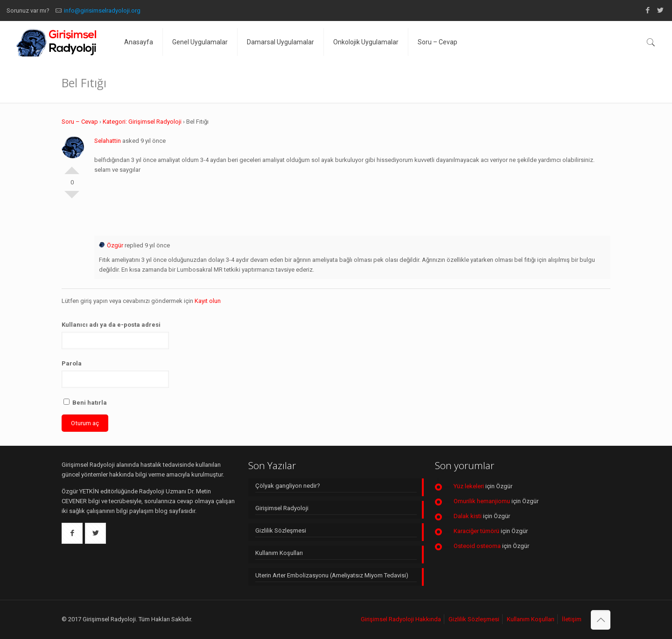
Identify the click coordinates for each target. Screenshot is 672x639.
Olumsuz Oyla (72, 198)
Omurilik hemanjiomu (482, 501)
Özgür (111, 245)
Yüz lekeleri (469, 486)
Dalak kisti (468, 516)
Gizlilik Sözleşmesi (281, 530)
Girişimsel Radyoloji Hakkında (401, 619)
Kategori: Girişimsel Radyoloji (142, 122)
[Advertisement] (352, 203)
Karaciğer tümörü (476, 531)
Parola (72, 363)
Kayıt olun (208, 301)
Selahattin (108, 141)
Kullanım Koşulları (279, 553)
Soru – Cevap (80, 122)
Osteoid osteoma (477, 546)
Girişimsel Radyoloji (282, 508)
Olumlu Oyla (72, 167)
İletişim (572, 619)
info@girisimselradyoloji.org (102, 11)
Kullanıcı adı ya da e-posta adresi (111, 325)
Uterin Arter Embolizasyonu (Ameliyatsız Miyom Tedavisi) (332, 575)
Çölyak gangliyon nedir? (288, 486)
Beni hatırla (85, 402)
